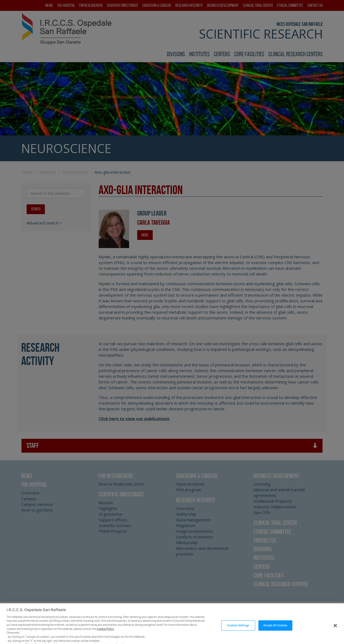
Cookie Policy (105, 633)
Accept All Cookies (275, 629)
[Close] (335, 630)
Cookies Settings (238, 629)
